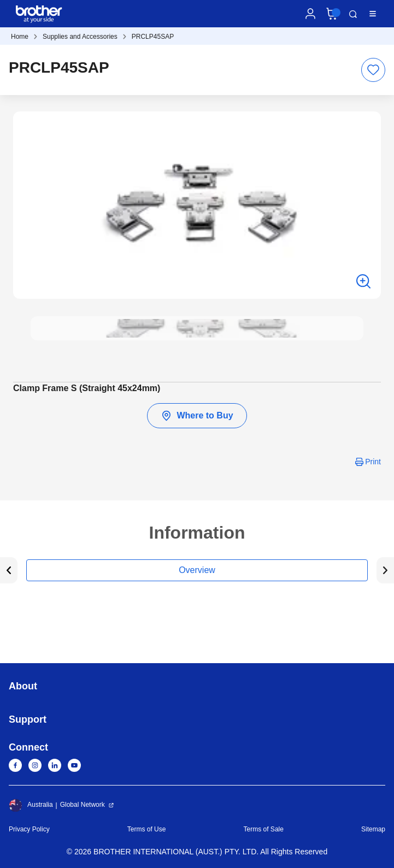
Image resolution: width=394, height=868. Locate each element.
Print (373, 462)
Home (20, 37)
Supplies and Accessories (80, 37)
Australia (31, 805)
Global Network (83, 805)
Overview (197, 570)
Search (353, 14)
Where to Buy (197, 416)
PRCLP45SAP (153, 37)
